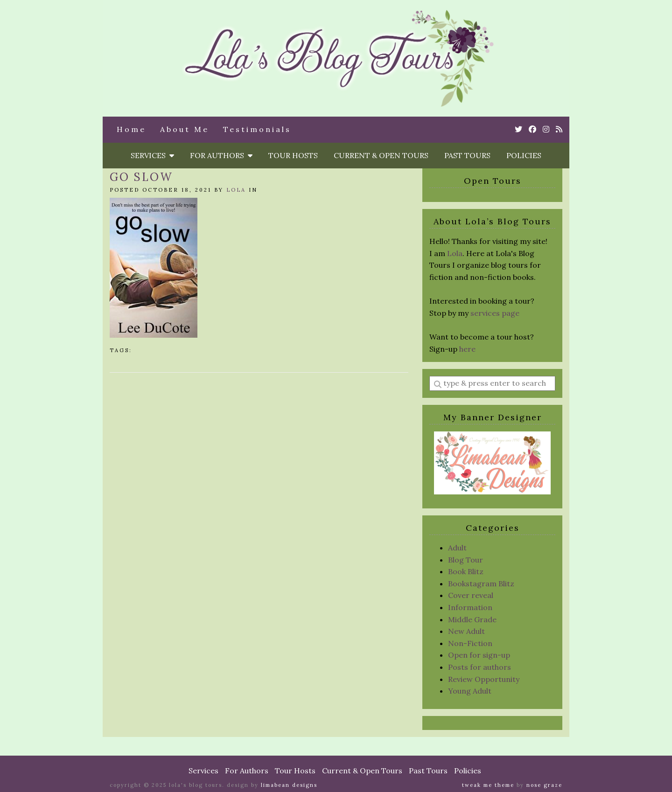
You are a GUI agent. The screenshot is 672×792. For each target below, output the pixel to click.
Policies (524, 155)
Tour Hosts (293, 155)
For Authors (221, 155)
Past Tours (467, 155)
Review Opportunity (484, 679)
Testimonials (257, 129)
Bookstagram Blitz (481, 584)
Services (152, 155)
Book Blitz (466, 571)
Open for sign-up (479, 655)
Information (470, 607)
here (467, 349)
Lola (236, 190)
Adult (457, 548)
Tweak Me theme (488, 785)
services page (495, 313)
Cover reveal (471, 595)
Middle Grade (472, 619)
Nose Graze (544, 785)
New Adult (466, 631)
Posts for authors (479, 667)
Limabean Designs (289, 785)
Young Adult (470, 691)
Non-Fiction (470, 643)
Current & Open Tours (381, 155)
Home (131, 129)
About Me (185, 129)
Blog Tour (465, 560)
